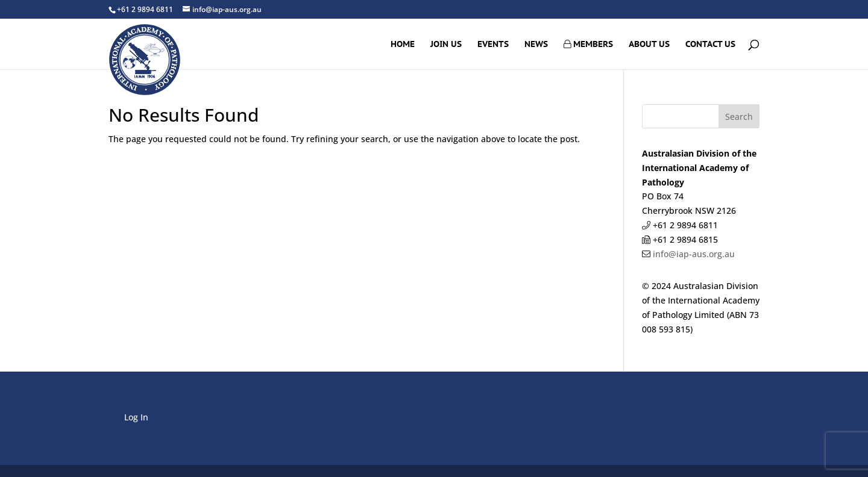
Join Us (446, 45)
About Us (649, 45)
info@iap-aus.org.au (693, 254)
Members (588, 45)
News (536, 45)
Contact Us (710, 45)
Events (493, 45)
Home (403, 45)
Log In (136, 417)
